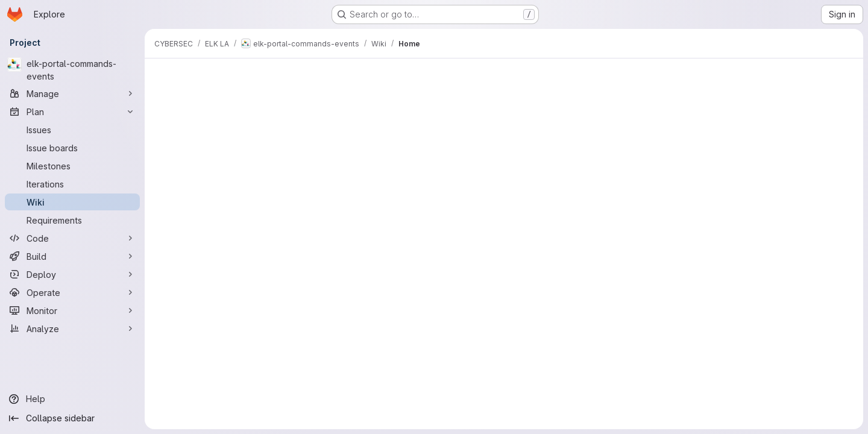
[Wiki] (72, 202)
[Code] (72, 238)
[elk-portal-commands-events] (72, 70)
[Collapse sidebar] (72, 418)
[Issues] (72, 130)
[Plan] (72, 112)
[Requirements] (72, 220)
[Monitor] (72, 310)
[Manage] (72, 93)
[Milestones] (72, 166)
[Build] (72, 256)
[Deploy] (72, 274)
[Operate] (72, 292)
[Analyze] (72, 329)
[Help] (72, 399)
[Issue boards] (72, 148)
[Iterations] (72, 184)
